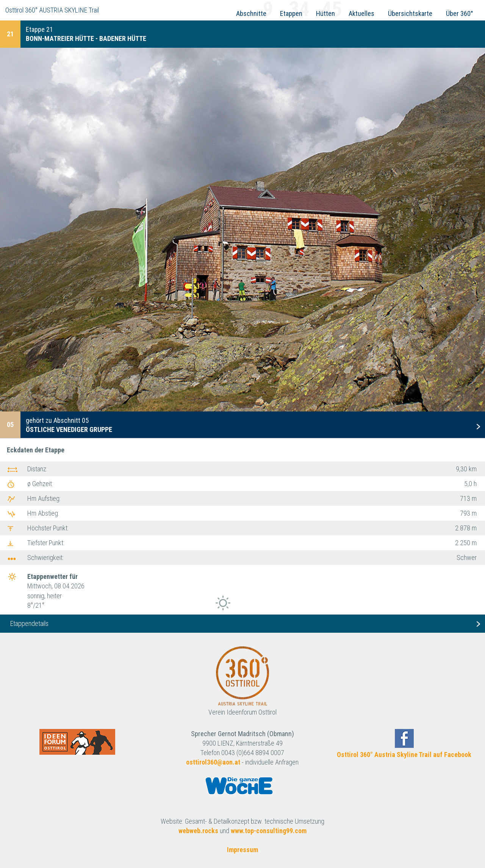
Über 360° (460, 13)
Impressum (242, 850)
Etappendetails (29, 623)
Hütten (325, 13)
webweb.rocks (198, 831)
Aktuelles (361, 13)
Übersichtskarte (410, 13)
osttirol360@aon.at (213, 762)
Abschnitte (251, 13)
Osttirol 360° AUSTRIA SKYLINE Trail (52, 10)
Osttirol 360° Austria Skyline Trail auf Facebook (404, 755)
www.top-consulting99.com (269, 831)
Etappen (291, 13)
